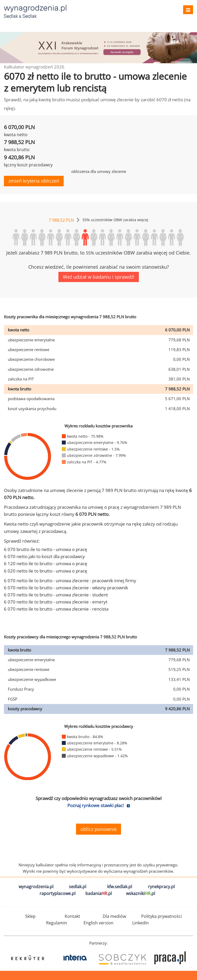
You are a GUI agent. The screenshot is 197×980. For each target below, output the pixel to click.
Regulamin (57, 923)
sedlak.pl (78, 887)
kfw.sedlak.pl (120, 887)
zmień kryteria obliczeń (34, 181)
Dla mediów (114, 916)
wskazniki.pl (141, 893)
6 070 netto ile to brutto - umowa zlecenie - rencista (56, 609)
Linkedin (141, 923)
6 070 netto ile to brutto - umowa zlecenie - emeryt (56, 602)
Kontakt (72, 916)
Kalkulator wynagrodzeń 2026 (34, 67)
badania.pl (99, 893)
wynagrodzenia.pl (36, 887)
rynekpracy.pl (161, 887)
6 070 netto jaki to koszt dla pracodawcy (44, 556)
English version (98, 923)
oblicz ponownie (98, 829)
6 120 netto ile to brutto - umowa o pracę (46, 563)
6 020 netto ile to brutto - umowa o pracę (46, 571)
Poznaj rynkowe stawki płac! (95, 805)
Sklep (30, 916)
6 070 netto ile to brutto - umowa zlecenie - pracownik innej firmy (70, 581)
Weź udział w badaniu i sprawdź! (99, 277)
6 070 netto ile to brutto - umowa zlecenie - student (56, 595)
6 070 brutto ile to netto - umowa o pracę (46, 549)
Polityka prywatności (162, 916)
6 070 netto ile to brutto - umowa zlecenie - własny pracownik (66, 588)
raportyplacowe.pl (58, 893)
